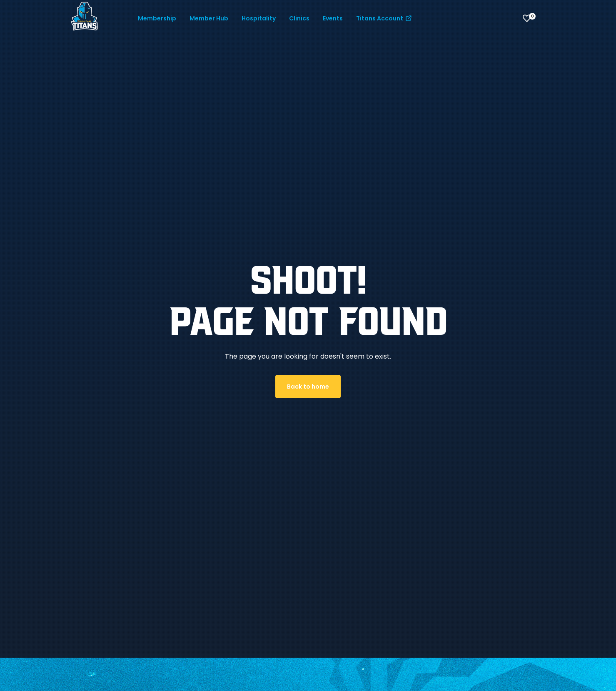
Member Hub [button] (209, 18)
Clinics (299, 18)
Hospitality (259, 18)
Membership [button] (157, 18)
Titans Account (384, 18)
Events (333, 18)
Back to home (308, 387)
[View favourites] (527, 18)
